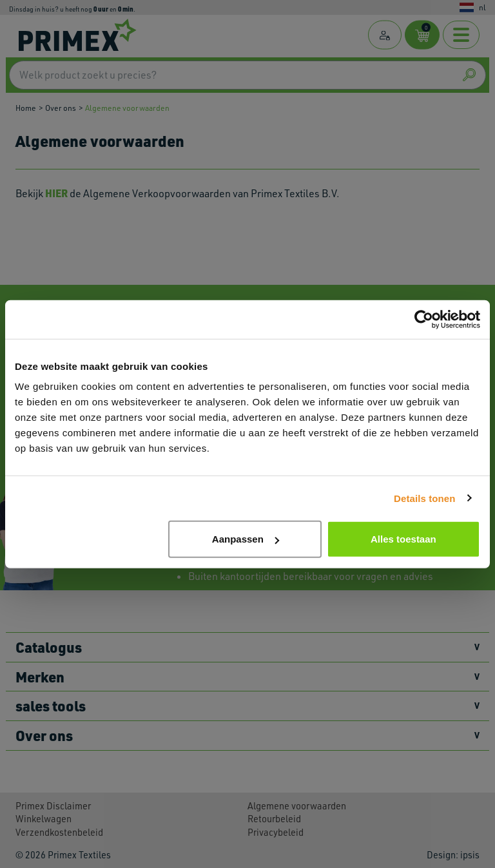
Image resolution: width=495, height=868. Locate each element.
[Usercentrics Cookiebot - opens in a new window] (424, 319)
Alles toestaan (403, 539)
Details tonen (424, 498)
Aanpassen (246, 539)
